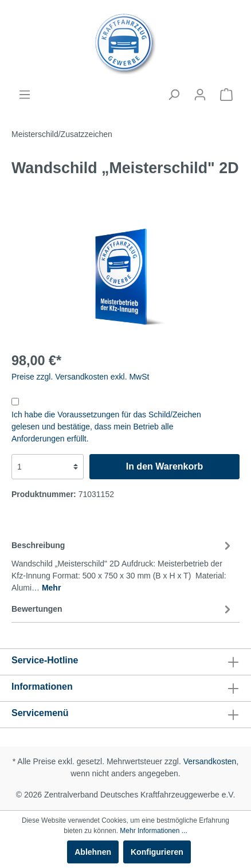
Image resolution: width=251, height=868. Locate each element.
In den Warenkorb (165, 466)
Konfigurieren (157, 852)
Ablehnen (93, 852)
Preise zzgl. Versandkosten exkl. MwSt (80, 377)
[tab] (123, 565)
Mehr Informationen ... (153, 831)
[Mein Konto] (200, 95)
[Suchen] (174, 95)
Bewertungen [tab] (123, 609)
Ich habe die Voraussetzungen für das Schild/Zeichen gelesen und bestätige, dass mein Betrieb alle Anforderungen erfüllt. (106, 427)
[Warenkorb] (226, 95)
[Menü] (25, 95)
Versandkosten (210, 761)
